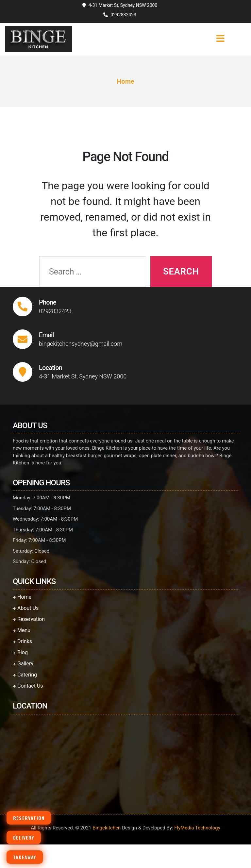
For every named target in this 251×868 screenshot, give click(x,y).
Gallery (23, 664)
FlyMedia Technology (197, 828)
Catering (25, 675)
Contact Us (28, 686)
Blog (20, 652)
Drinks (22, 641)
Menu (22, 630)
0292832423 (123, 15)
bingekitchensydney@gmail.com (81, 344)
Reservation (29, 619)
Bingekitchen (107, 828)
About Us (26, 608)
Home (125, 81)
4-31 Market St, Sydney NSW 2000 (123, 5)
